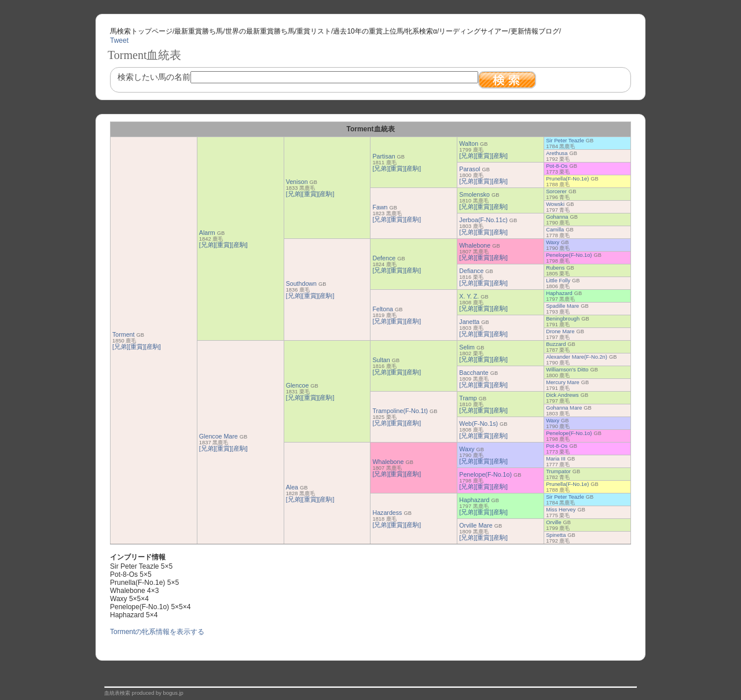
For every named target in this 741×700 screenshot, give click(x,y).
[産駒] (153, 347)
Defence (384, 258)
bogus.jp (173, 693)
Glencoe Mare (219, 436)
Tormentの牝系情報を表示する (157, 632)
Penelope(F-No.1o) (569, 255)
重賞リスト (314, 31)
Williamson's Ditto (567, 370)
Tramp (468, 398)
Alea (292, 487)
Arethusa (557, 153)
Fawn (380, 207)
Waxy (553, 242)
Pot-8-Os (557, 166)
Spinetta (556, 535)
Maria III (556, 459)
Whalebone (475, 245)
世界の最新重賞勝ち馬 (260, 31)
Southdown (301, 283)
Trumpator (558, 471)
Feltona (383, 309)
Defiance (471, 271)
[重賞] (137, 347)
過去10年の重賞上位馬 (368, 31)
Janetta (469, 322)
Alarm (207, 233)
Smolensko (474, 194)
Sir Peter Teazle (565, 141)
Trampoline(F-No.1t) (400, 411)
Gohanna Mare (564, 408)
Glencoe (298, 385)
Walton (469, 143)
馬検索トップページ (141, 31)
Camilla (555, 230)
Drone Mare (560, 331)
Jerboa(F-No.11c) (483, 220)
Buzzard (556, 344)
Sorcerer (556, 191)
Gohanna (557, 217)
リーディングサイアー (474, 31)
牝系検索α (421, 31)
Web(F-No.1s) (478, 423)
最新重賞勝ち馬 (199, 31)
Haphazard (559, 293)
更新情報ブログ (535, 31)
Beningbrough (563, 319)
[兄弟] (120, 347)
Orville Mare (476, 525)
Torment (124, 334)
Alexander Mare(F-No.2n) (577, 357)
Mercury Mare (563, 382)
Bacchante (474, 373)
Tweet (119, 40)
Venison (297, 182)
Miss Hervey (561, 510)
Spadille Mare (562, 306)
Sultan (381, 360)
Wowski (555, 204)
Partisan (384, 156)
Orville (553, 522)
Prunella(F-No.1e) (567, 179)
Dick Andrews (562, 395)
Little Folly (558, 281)
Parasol (469, 169)
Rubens (555, 268)
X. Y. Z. (469, 296)
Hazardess (387, 513)
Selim (467, 347)
